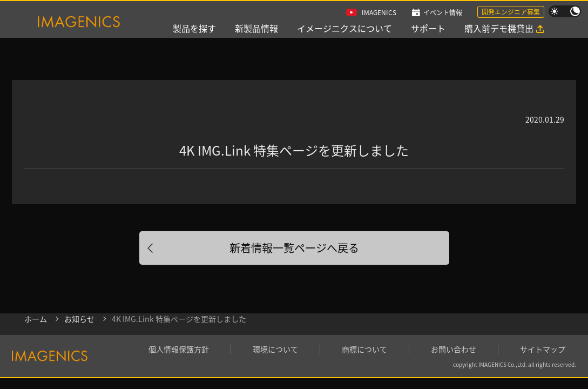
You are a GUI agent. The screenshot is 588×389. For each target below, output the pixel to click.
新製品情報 (256, 28)
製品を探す (194, 28)
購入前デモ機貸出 (499, 28)
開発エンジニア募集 (511, 12)
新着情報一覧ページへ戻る (294, 248)
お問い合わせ (454, 349)
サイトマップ (543, 349)
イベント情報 (443, 12)
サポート (428, 28)
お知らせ (79, 319)
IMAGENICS (379, 12)
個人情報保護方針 (179, 349)
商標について (364, 349)
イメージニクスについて (344, 28)
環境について (275, 349)
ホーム (36, 319)
